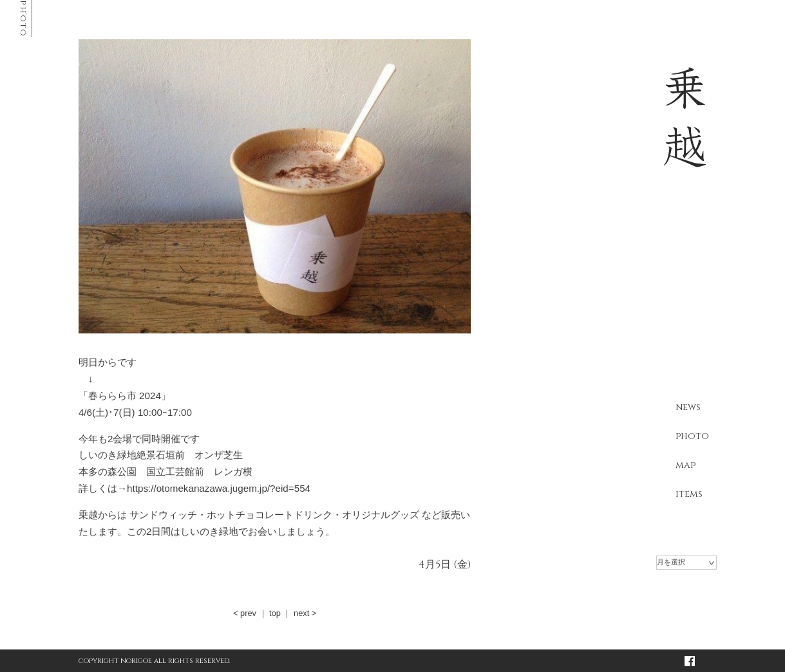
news (688, 407)
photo (692, 436)
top (275, 613)
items (689, 494)
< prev (245, 613)
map (686, 465)
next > (305, 613)
